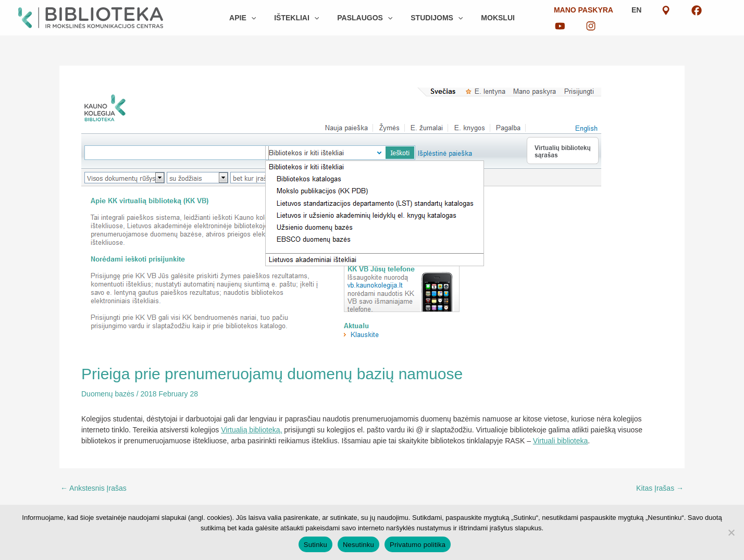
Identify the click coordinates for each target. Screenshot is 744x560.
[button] (258, 18)
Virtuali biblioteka (561, 441)
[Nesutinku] (731, 532)
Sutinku (315, 545)
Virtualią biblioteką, (251, 430)
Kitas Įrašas (660, 488)
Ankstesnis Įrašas (94, 488)
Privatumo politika (418, 545)
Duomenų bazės (108, 394)
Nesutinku (358, 545)
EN (624, 18)
